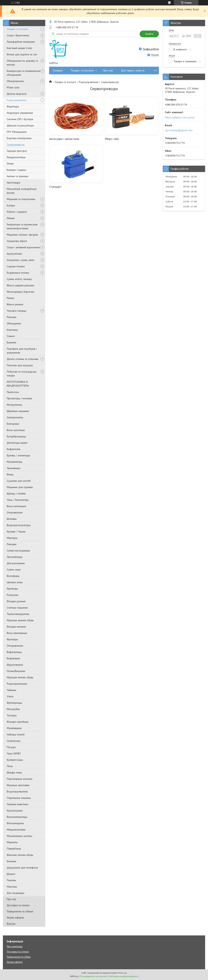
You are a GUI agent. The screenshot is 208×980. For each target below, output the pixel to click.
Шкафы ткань (14, 772)
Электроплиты (15, 417)
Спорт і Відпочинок (18, 35)
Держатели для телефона (22, 868)
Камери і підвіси (16, 170)
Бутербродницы (16, 436)
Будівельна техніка (18, 273)
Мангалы (12, 887)
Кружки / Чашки (16, 532)
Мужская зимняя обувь (20, 620)
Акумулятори (14, 254)
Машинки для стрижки (20, 487)
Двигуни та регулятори (20, 125)
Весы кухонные (16, 430)
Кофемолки (14, 449)
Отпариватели (15, 646)
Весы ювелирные (17, 633)
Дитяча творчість (17, 94)
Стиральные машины (19, 798)
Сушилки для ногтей (19, 481)
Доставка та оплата (18, 905)
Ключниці (12, 330)
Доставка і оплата (133, 70)
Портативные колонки (20, 779)
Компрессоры (15, 760)
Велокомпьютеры (17, 817)
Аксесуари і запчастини (64, 139)
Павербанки (14, 849)
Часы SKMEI (14, 753)
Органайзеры (15, 557)
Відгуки (11, 924)
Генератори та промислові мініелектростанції (22, 226)
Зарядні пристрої (17, 151)
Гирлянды (12, 589)
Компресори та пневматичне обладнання (24, 73)
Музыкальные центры (19, 836)
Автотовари (13, 183)
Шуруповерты (15, 665)
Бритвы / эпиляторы (18, 455)
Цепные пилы (15, 582)
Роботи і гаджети (17, 212)
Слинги (11, 336)
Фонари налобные (18, 722)
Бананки (11, 342)
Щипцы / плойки (16, 493)
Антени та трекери (18, 176)
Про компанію (15, 946)
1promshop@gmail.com (179, 130)
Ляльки (11, 218)
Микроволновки (16, 830)
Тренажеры (14, 468)
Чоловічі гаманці (16, 311)
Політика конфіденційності (124, 976)
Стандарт (55, 187)
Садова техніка (16, 266)
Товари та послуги (17, 29)
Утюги (10, 696)
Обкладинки (14, 323)
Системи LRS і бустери (20, 119)
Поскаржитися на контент (94, 976)
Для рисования (16, 563)
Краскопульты (15, 811)
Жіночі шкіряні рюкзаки (20, 285)
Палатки (11, 880)
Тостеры (12, 715)
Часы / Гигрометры (18, 500)
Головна (58, 70)
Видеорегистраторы (19, 525)
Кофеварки (13, 658)
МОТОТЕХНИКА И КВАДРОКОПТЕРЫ (18, 384)
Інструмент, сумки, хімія (20, 260)
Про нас (11, 899)
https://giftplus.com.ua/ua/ (180, 117)
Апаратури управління (20, 113)
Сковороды (14, 741)
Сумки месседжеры (18, 551)
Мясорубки (13, 709)
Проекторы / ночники (19, 398)
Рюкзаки (12, 317)
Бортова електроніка (19, 138)
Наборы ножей (16, 734)
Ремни (10, 298)
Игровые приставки (18, 785)
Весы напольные (16, 506)
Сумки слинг (14, 570)
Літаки (10, 164)
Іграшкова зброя (17, 241)
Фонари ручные (16, 601)
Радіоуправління (17, 100)
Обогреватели (15, 81)
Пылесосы (13, 392)
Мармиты (12, 842)
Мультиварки (14, 728)
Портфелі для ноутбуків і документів (22, 351)
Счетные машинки (17, 608)
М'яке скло (13, 87)
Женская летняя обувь (20, 855)
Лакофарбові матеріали (21, 42)
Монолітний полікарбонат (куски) (22, 191)
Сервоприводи (16, 145)
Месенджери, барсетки (20, 292)
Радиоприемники (17, 684)
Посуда (11, 747)
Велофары (13, 576)
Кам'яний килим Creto (19, 48)
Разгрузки (13, 595)
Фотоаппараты (15, 823)
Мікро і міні (112, 139)
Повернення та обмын (20, 911)
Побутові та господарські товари (22, 374)
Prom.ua (122, 973)
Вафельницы (14, 652)
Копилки (11, 861)
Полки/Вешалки (16, 671)
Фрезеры (12, 639)
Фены (10, 474)
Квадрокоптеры (16, 157)
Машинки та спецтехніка (21, 199)
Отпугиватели (15, 512)
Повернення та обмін (19, 957)
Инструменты (14, 405)
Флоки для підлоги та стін (22, 54)
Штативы (12, 519)
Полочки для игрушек (20, 365)
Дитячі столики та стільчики (23, 359)
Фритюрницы (14, 703)
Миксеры (12, 538)
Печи (10, 766)
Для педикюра (16, 893)
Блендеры (13, 424)
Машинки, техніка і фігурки (22, 235)
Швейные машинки (18, 411)
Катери (11, 205)
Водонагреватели (17, 791)
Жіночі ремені (15, 304)
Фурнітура (13, 106)
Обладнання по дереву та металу (22, 63)
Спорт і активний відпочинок (23, 247)
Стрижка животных (18, 804)
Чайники (11, 690)
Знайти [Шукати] (149, 34)
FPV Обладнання (17, 132)
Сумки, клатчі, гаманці (19, 279)
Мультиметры (15, 462)
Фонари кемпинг (16, 627)
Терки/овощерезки (18, 614)
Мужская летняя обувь (20, 677)
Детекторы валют (17, 443)
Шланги (11, 874)
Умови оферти (15, 918)
